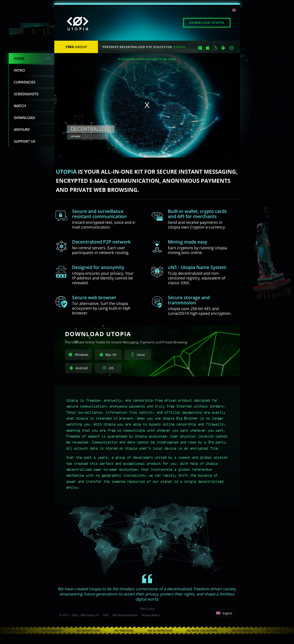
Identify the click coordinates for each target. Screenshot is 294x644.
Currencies (25, 82)
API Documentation (125, 615)
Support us (25, 141)
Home (19, 58)
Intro (19, 70)
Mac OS (108, 355)
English (224, 613)
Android (78, 368)
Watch (20, 106)
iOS (108, 368)
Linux (138, 355)
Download (207, 23)
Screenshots (26, 94)
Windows (78, 355)
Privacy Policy (151, 615)
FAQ (106, 615)
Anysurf (22, 129)
